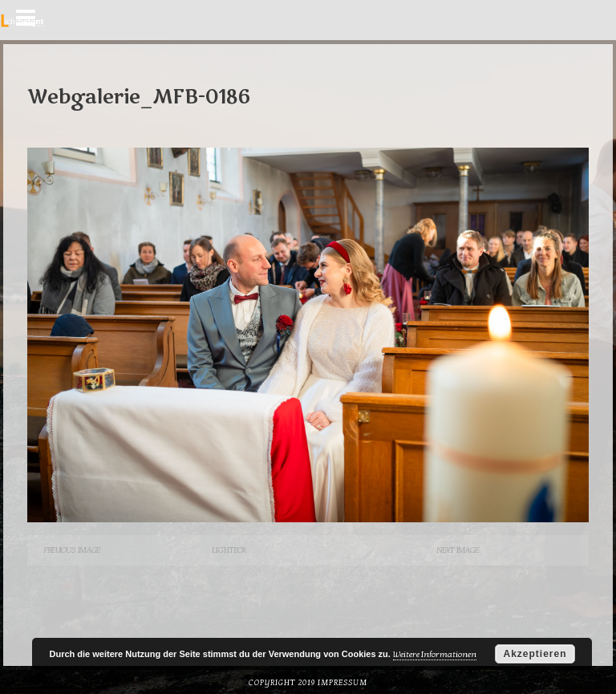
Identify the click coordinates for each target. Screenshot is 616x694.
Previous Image (72, 550)
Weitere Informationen (435, 654)
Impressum (342, 683)
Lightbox (229, 550)
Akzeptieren (535, 654)
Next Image (458, 550)
